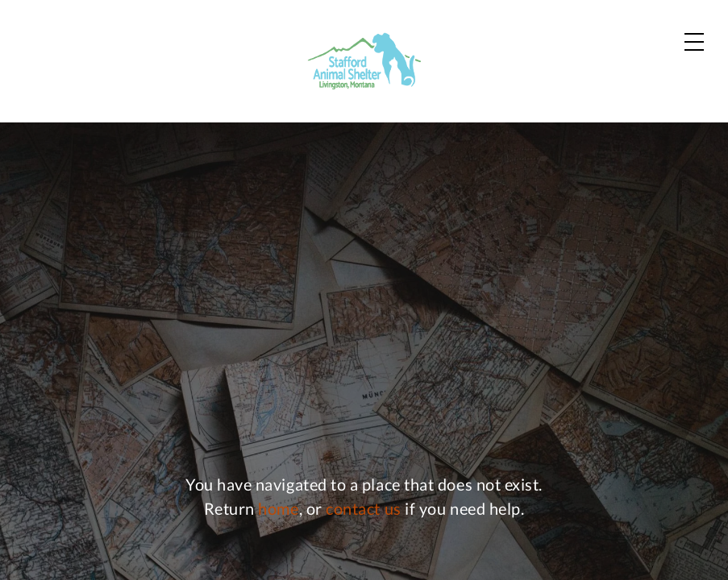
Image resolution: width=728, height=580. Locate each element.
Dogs (250, 84)
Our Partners (456, 32)
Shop (680, 32)
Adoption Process (323, 32)
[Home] (76, 62)
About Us (560, 84)
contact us (363, 525)
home (278, 525)
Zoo (393, 84)
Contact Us (565, 32)
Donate (669, 85)
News (465, 84)
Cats (323, 84)
